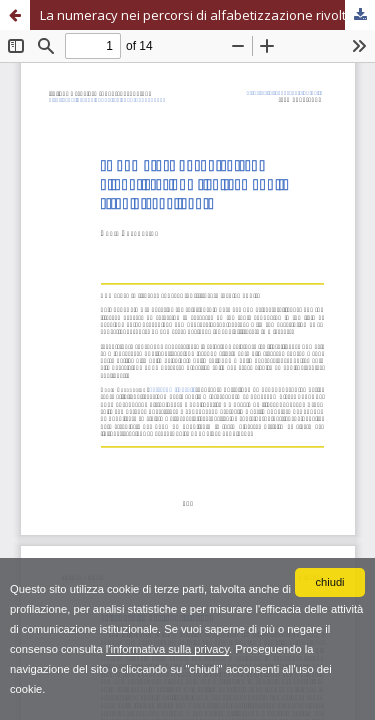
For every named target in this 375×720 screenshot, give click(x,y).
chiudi (329, 582)
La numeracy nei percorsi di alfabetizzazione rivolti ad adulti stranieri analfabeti (207, 15)
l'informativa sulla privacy (167, 649)
